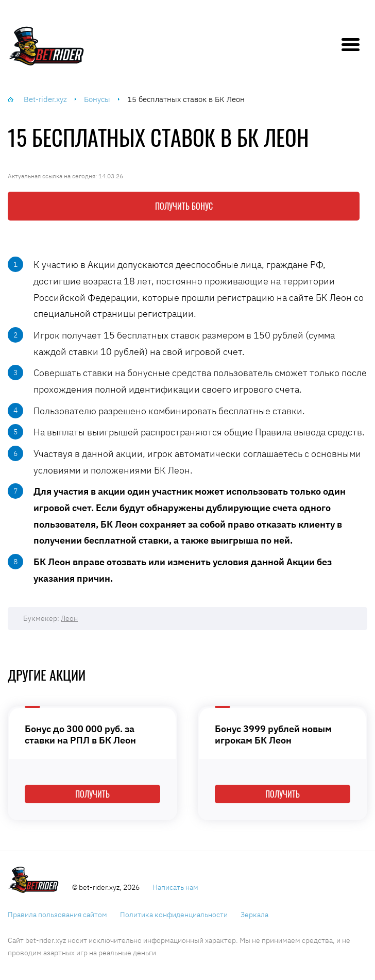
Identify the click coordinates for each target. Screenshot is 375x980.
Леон (69, 618)
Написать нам (175, 887)
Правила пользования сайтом (57, 915)
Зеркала (254, 915)
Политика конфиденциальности (174, 915)
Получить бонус (184, 206)
